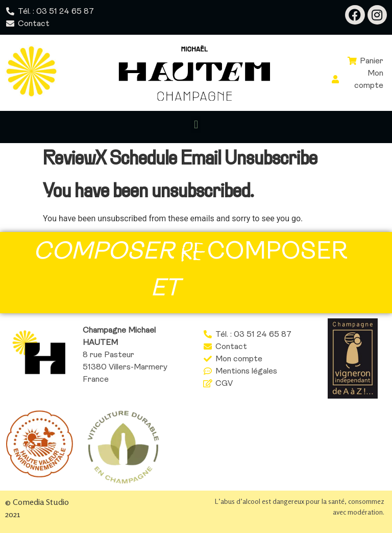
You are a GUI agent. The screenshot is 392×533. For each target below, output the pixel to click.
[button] (196, 124)
